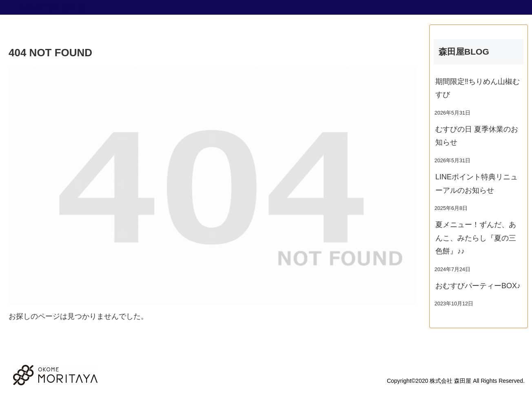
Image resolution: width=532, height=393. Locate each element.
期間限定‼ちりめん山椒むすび (478, 88)
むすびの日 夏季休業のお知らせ (477, 136)
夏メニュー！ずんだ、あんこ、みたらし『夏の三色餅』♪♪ (476, 238)
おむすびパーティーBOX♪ (478, 286)
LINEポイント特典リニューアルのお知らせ (477, 183)
